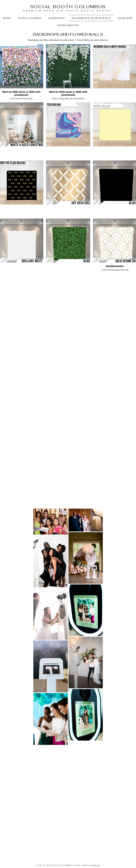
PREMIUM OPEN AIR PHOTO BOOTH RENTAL (68, 11)
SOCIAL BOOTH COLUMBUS (68, 7)
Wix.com (96, 865)
